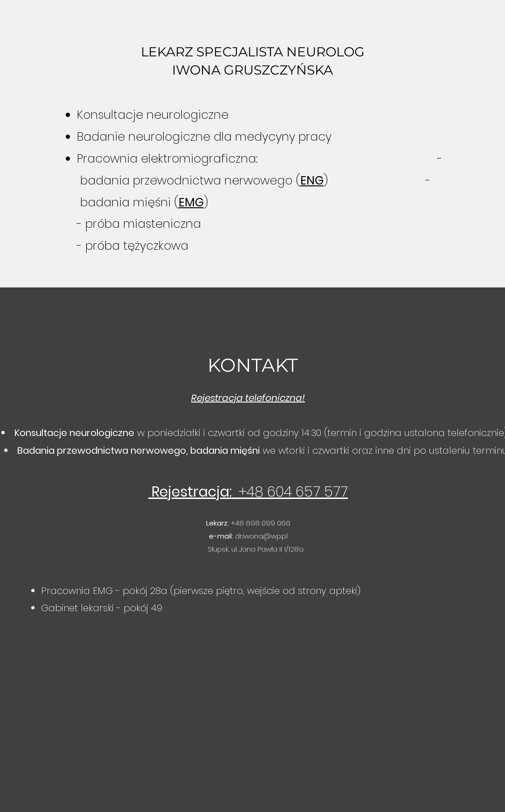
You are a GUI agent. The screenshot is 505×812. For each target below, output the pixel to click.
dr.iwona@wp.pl (261, 536)
